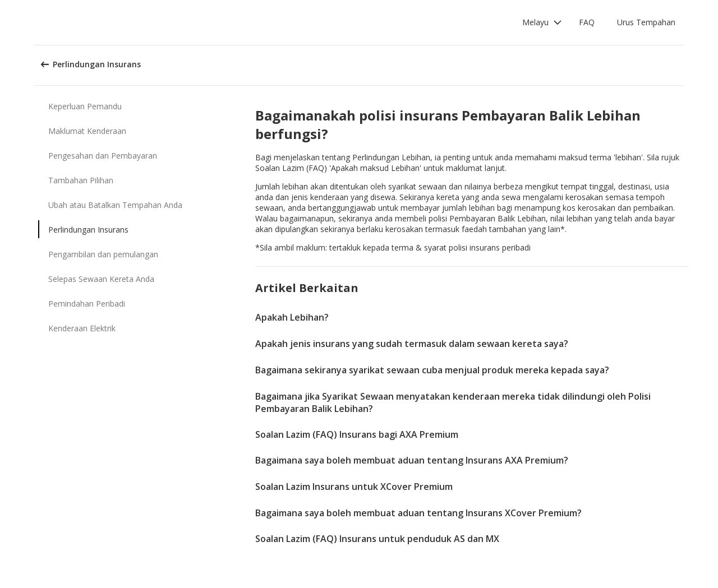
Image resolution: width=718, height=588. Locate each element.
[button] (542, 22)
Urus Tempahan (646, 22)
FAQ (587, 22)
